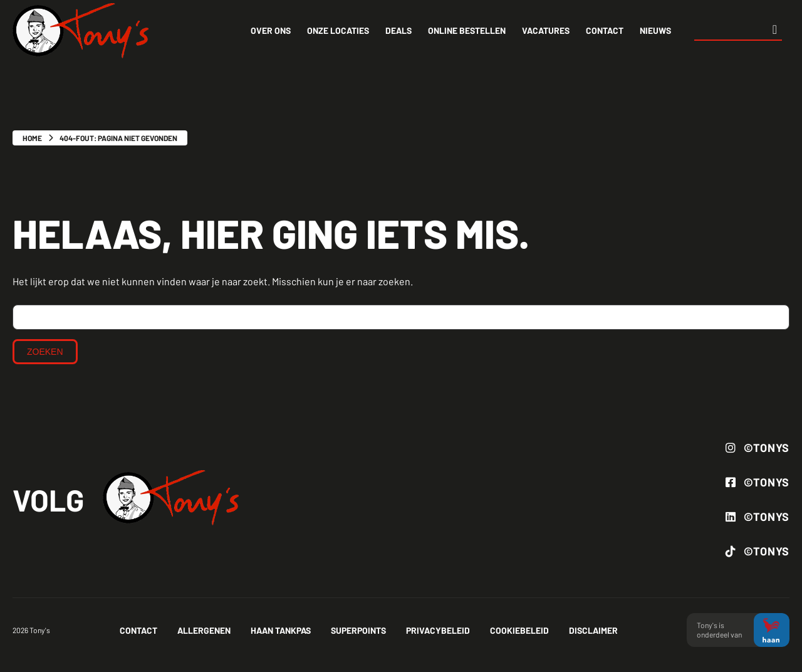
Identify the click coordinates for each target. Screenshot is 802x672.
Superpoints (358, 630)
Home (32, 138)
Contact (605, 30)
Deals (398, 30)
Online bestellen (467, 30)
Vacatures (546, 30)
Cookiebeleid (519, 630)
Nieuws (655, 30)
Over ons (271, 30)
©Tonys (758, 448)
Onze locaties (338, 30)
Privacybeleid (438, 630)
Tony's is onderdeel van (738, 630)
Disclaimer (593, 630)
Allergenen (204, 630)
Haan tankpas (281, 630)
